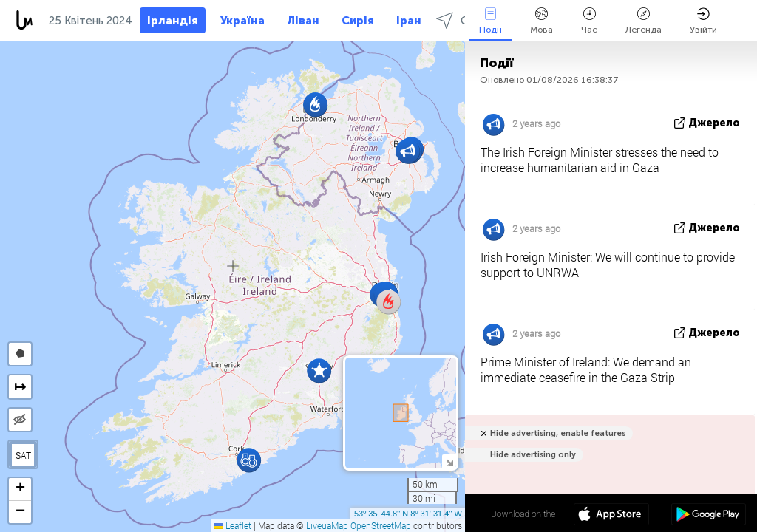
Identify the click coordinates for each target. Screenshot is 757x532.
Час (589, 21)
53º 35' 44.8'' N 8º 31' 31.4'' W (408, 514)
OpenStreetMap (381, 525)
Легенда (644, 21)
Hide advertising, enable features (558, 433)
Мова (542, 21)
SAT (23, 455)
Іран (409, 21)
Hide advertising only (533, 455)
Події (490, 21)
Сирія (358, 21)
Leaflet (233, 525)
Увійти (703, 21)
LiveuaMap (327, 525)
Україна (242, 21)
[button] (249, 460)
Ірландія (173, 21)
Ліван (303, 21)
